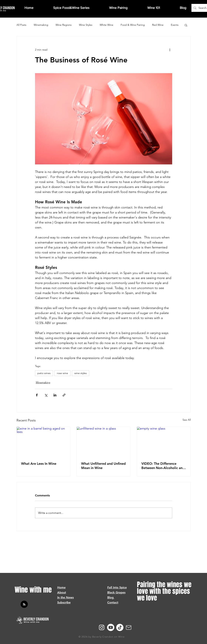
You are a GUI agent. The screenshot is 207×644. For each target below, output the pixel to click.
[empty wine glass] (164, 442)
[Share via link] (64, 395)
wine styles (81, 373)
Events (175, 25)
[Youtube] (111, 627)
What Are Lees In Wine (39, 464)
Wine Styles (86, 25)
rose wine (62, 373)
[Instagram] (102, 627)
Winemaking (41, 25)
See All (187, 420)
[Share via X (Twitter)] (46, 395)
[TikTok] (120, 627)
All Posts (21, 25)
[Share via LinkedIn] (55, 395)
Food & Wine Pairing (133, 25)
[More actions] (170, 50)
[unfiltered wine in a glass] (103, 442)
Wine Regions (64, 25)
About (62, 592)
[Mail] (129, 628)
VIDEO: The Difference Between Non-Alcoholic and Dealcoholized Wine (163, 466)
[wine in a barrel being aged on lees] (43, 442)
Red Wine (158, 25)
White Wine (106, 25)
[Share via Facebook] (37, 395)
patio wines (44, 373)
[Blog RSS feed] (24, 604)
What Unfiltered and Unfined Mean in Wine (103, 466)
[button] (186, 25)
